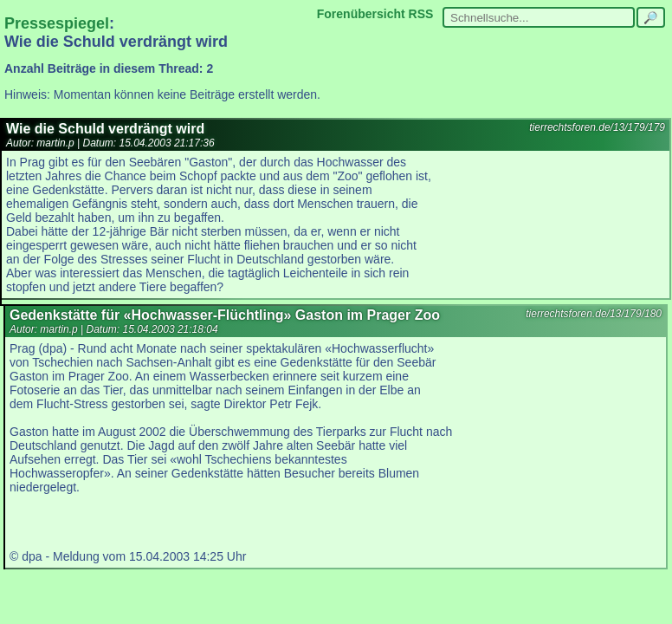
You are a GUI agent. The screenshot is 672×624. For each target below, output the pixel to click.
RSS (421, 14)
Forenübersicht (361, 14)
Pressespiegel (57, 23)
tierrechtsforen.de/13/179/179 (597, 127)
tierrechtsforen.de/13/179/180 (594, 314)
